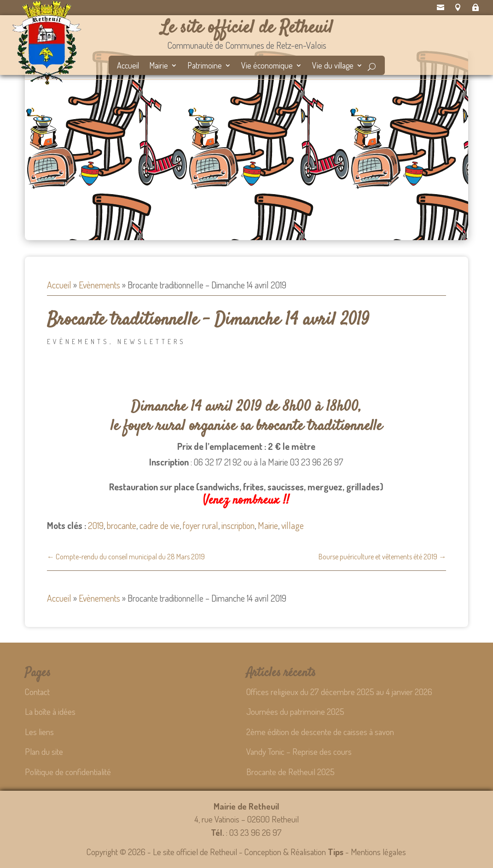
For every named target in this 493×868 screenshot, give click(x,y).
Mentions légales (378, 852)
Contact (37, 692)
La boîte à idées (50, 711)
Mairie (159, 66)
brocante (122, 525)
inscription (238, 525)
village (293, 525)
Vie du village (333, 66)
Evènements (99, 285)
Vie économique (267, 66)
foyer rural (200, 525)
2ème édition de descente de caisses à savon (320, 732)
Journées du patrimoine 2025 (295, 711)
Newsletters (152, 342)
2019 (96, 525)
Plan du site (44, 751)
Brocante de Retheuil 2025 (290, 772)
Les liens (39, 732)
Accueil (128, 66)
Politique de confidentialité (68, 772)
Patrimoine (205, 66)
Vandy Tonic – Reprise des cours (299, 751)
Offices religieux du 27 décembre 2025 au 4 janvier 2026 (339, 692)
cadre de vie (159, 525)
